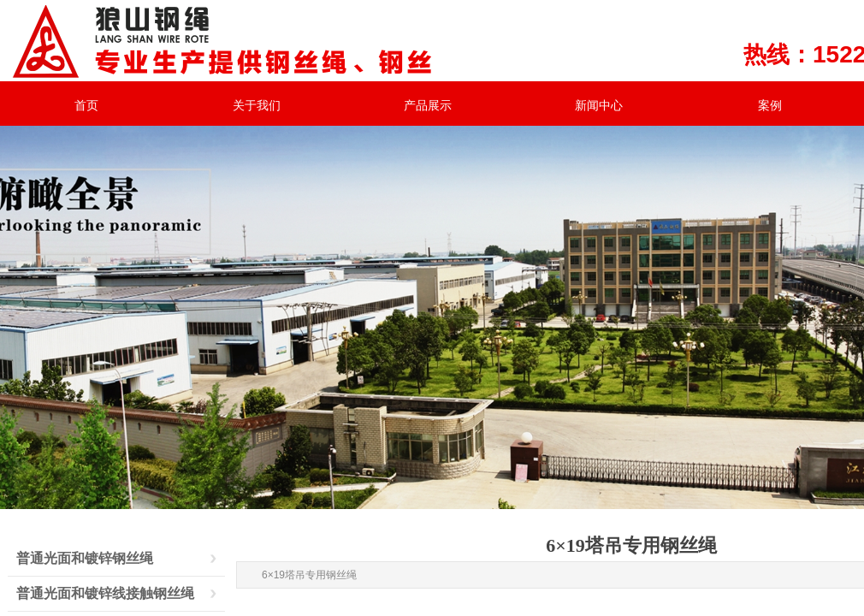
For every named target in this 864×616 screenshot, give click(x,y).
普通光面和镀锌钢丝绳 (85, 558)
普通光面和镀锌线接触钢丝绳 (105, 593)
